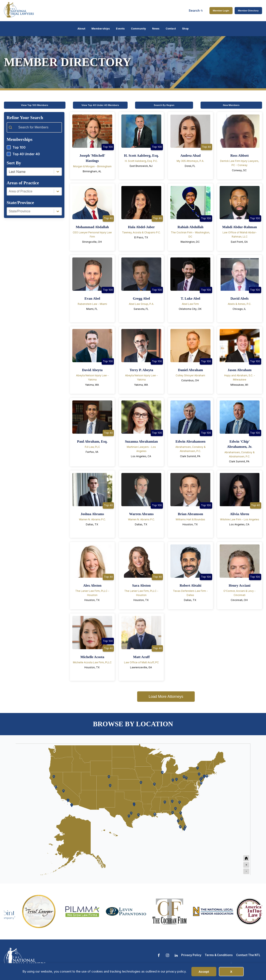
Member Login (221, 11)
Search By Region (164, 105)
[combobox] (30, 172)
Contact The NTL (248, 955)
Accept (204, 972)
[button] (34, 147)
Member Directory (248, 11)
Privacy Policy (191, 955)
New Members (231, 105)
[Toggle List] (58, 172)
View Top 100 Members (35, 105)
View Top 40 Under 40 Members (100, 105)
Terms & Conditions (219, 955)
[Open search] (196, 10)
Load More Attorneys (166, 697)
